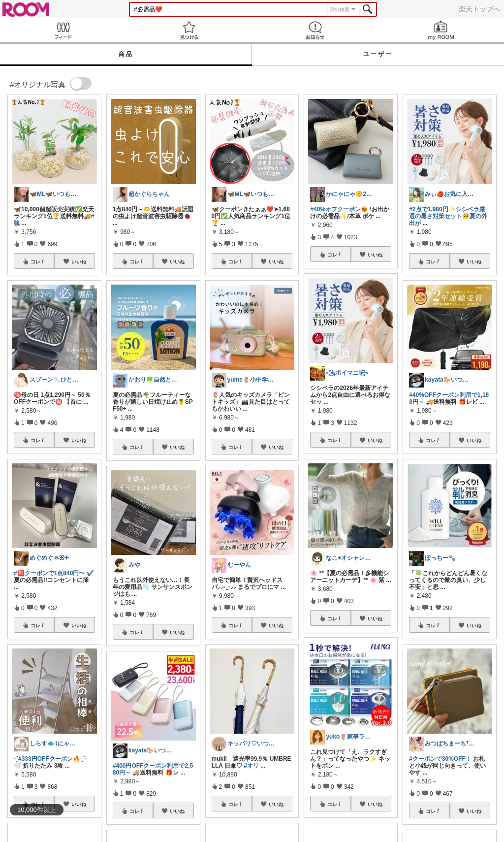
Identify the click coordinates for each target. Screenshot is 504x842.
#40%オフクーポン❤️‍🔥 (339, 209)
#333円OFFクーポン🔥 (49, 759)
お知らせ (315, 30)
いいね (79, 261)
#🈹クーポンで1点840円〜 (49, 573)
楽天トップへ (479, 9)
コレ (38, 261)
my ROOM (441, 30)
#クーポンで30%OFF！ (440, 759)
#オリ (251, 766)
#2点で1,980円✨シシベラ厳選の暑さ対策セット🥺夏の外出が (448, 216)
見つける (189, 30)
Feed (63, 30)
